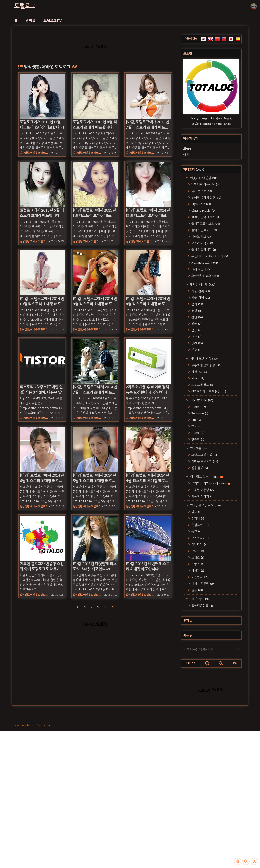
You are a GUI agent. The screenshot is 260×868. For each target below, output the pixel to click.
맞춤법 (197, 439)
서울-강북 (200, 291)
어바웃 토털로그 (204, 461)
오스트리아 (200, 538)
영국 (196, 512)
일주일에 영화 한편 (206, 365)
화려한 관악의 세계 (205, 217)
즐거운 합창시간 (204, 250)
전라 (196, 324)
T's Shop (199, 599)
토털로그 (25, 6)
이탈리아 (200, 544)
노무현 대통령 (203, 490)
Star (197, 378)
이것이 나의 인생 (204, 178)
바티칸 (197, 571)
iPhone (198, 407)
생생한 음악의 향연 (206, 198)
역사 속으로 (201, 191)
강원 (197, 317)
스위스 (197, 557)
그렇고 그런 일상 (205, 455)
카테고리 (194, 170)
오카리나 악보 (202, 243)
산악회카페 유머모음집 (208, 391)
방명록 (30, 21)
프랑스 (198, 564)
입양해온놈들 (203, 606)
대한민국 (200, 577)
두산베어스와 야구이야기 (210, 256)
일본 (197, 590)
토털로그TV (53, 21)
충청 (197, 311)
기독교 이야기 (203, 496)
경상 (196, 330)
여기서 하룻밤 (203, 584)
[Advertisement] (211, 735)
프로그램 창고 (202, 385)
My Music (201, 204)
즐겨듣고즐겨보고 (206, 224)
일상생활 (199, 448)
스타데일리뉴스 (205, 276)
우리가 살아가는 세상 (210, 483)
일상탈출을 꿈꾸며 (205, 505)
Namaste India (204, 263)
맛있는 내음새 (202, 285)
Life (197, 420)
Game (197, 433)
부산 (196, 337)
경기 (197, 304)
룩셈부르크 (200, 525)
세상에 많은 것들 (204, 359)
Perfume (199, 413)
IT (195, 426)
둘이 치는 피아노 (204, 230)
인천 (197, 343)
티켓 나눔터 (201, 269)
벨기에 (197, 518)
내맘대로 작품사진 (206, 184)
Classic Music (204, 211)
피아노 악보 (201, 237)
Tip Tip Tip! (201, 400)
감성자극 (199, 372)
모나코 (197, 551)
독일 (196, 531)
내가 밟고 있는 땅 (206, 477)
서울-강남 (201, 298)
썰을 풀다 (201, 468)
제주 (196, 350)
